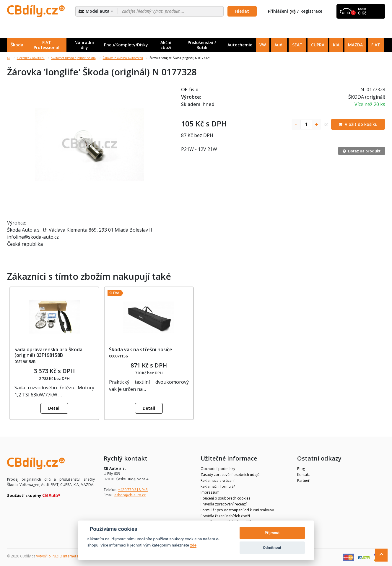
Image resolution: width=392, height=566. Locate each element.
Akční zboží (166, 45)
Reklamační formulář (218, 486)
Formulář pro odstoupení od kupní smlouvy (237, 510)
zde (193, 545)
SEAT (297, 45)
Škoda (17, 45)
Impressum (210, 492)
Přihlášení (282, 11)
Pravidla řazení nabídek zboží (225, 516)
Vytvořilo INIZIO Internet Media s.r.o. (66, 556)
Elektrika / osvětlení (31, 58)
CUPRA (318, 45)
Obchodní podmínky (218, 469)
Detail (54, 408)
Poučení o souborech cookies (225, 498)
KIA (336, 45)
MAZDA (355, 45)
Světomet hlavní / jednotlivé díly (74, 58)
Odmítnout (272, 548)
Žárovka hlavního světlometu (123, 58)
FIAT (376, 45)
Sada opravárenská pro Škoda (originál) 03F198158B (48, 352)
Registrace (311, 11)
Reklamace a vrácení (218, 480)
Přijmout (272, 533)
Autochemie (240, 45)
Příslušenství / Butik (202, 45)
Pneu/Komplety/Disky (126, 45)
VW (263, 45)
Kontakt (304, 475)
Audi (279, 45)
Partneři (304, 480)
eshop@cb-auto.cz (130, 495)
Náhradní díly (84, 45)
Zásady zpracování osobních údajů (230, 475)
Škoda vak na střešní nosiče (141, 349)
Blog (301, 469)
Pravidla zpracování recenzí (224, 504)
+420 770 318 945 (133, 490)
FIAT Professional (47, 45)
